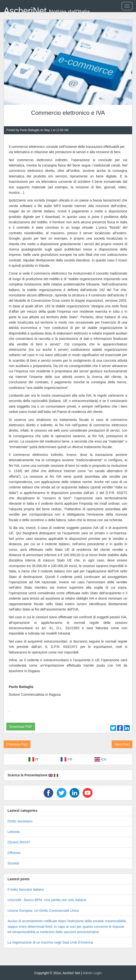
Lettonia (14, 832)
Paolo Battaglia (30, 130)
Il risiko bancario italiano (26, 889)
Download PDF (21, 727)
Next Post (122, 744)
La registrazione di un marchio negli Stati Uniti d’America (50, 942)
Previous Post (17, 744)
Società (13, 863)
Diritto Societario (20, 821)
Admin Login (92, 973)
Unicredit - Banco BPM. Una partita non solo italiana (47, 900)
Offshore (14, 853)
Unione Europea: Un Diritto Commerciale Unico (43, 911)
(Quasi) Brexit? (19, 842)
